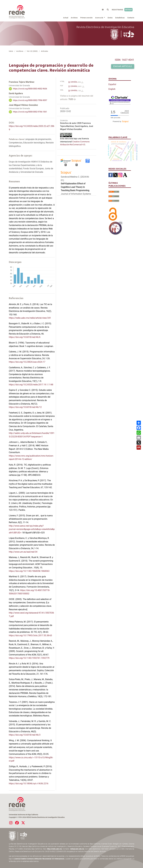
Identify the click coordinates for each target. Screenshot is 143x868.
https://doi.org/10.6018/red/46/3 (25, 735)
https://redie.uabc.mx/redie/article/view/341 (30, 318)
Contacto (131, 18)
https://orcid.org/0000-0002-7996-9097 (30, 100)
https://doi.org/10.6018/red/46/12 (25, 407)
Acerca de (99, 18)
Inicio (11, 51)
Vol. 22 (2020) (32, 51)
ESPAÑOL (77, 82)
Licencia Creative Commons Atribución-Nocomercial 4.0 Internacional (39, 859)
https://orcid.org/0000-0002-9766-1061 (30, 112)
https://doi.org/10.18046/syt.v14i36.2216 (29, 784)
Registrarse (117, 10)
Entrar (128, 10)
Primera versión (86, 18)
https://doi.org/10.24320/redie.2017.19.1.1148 (31, 385)
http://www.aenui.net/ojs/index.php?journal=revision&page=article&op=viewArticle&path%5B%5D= (32, 529)
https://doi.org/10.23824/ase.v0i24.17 (27, 362)
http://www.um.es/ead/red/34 (23, 552)
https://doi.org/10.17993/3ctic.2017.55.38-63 (30, 635)
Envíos (110, 18)
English (112, 89)
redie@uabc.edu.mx (77, 849)
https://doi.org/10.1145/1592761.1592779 (29, 658)
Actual (66, 18)
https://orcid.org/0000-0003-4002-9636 (30, 89)
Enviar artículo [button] (123, 66)
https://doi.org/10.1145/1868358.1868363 (29, 571)
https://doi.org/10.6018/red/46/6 (25, 337)
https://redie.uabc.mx (54, 849)
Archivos (74, 18)
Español (112, 84)
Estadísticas (120, 18)
